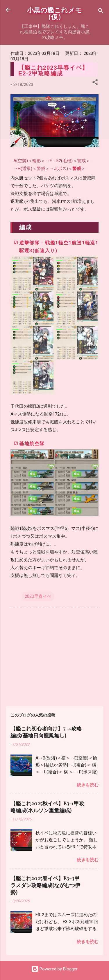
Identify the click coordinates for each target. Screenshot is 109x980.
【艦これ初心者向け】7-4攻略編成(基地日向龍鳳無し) (46, 732)
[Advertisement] (54, 656)
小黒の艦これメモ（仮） (54, 13)
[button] (95, 83)
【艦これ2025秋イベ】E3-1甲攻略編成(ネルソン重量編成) (47, 807)
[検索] (101, 12)
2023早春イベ (38, 596)
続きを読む (88, 785)
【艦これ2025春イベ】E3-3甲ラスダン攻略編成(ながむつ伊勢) (45, 885)
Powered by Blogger (54, 969)
